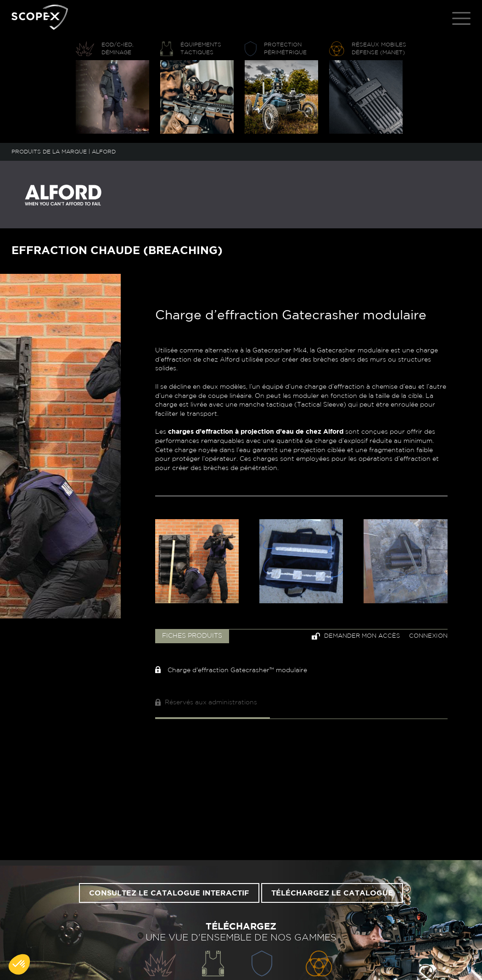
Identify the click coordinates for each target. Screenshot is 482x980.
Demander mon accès (356, 636)
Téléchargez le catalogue (332, 893)
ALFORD (104, 152)
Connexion (428, 636)
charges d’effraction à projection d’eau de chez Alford (256, 432)
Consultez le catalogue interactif (169, 893)
